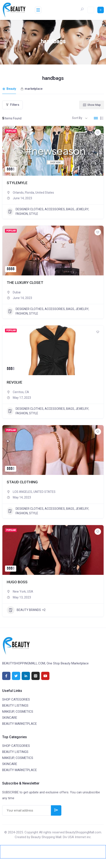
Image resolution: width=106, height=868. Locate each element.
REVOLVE (15, 382)
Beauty (9, 89)
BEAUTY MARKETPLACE (20, 723)
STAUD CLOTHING (23, 481)
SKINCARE (10, 717)
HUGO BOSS (17, 581)
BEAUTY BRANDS (24, 609)
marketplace (31, 89)
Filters (12, 104)
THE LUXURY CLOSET (25, 282)
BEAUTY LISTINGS (15, 705)
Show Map (92, 104)
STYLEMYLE (17, 182)
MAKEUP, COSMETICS (18, 711)
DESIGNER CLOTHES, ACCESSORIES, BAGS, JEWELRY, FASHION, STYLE (48, 211)
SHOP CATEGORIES (16, 699)
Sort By (77, 117)
